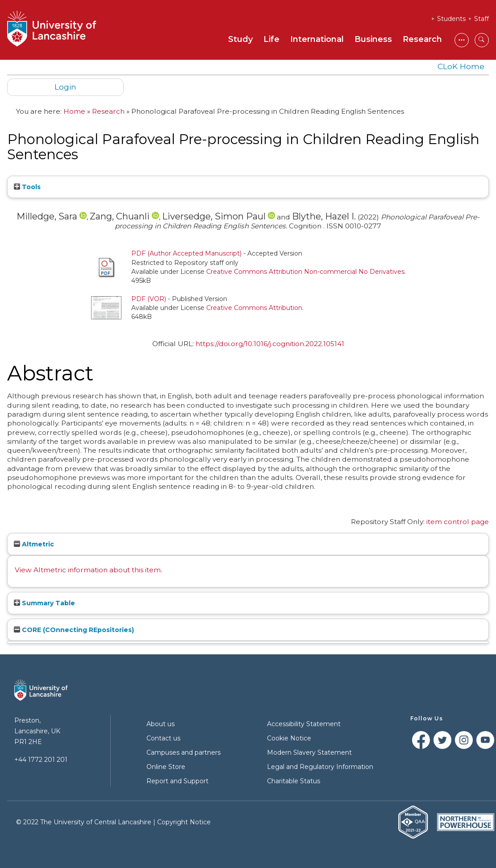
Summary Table (44, 603)
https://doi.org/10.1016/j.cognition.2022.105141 (270, 344)
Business (373, 39)
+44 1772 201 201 (41, 760)
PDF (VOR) (149, 299)
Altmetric (34, 544)
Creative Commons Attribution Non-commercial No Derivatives (305, 272)
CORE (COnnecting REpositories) (74, 630)
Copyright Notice (184, 822)
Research (422, 39)
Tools (27, 187)
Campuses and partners (183, 752)
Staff (481, 19)
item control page (458, 522)
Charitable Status (294, 781)
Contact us (163, 738)
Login (65, 87)
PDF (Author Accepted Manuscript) (186, 253)
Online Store (166, 767)
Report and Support (177, 781)
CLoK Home (461, 66)
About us (160, 724)
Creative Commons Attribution (254, 308)
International (317, 39)
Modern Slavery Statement (309, 752)
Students (451, 19)
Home (74, 111)
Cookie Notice (289, 738)
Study (240, 39)
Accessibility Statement (304, 724)
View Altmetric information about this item (88, 570)
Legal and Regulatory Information (320, 767)
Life (271, 39)
